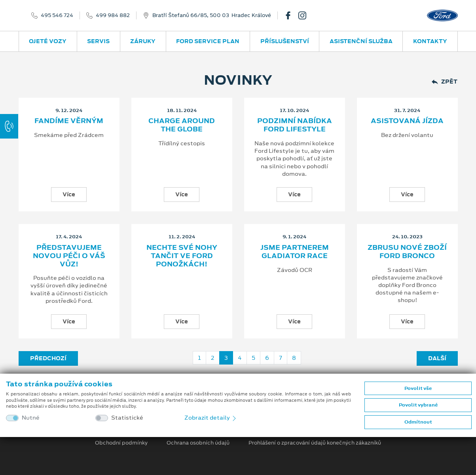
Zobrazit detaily (211, 418)
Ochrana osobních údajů (198, 443)
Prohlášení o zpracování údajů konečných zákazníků (315, 443)
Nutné (31, 418)
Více (69, 194)
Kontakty (430, 41)
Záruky (143, 41)
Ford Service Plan (208, 41)
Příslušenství (285, 41)
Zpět (445, 82)
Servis (98, 41)
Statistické (127, 418)
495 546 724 (57, 15)
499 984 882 (113, 15)
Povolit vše (418, 388)
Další (437, 358)
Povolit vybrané (418, 405)
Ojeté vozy (48, 41)
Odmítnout (418, 422)
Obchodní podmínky (121, 443)
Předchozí (48, 358)
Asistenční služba (361, 41)
